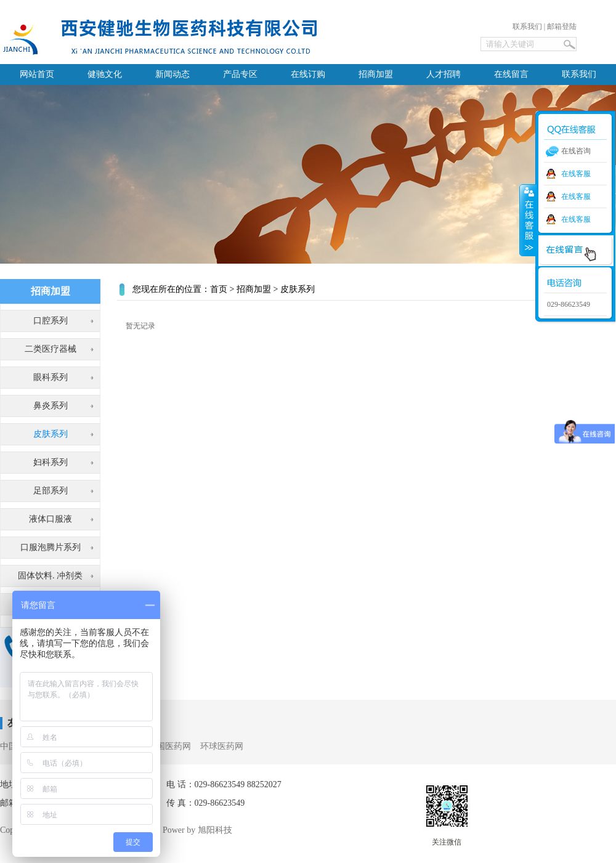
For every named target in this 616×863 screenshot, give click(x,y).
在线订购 (308, 74)
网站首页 (37, 74)
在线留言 (511, 74)
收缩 (528, 220)
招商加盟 (376, 74)
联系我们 (527, 26)
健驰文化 (105, 74)
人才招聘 (444, 74)
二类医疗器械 (51, 349)
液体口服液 (51, 519)
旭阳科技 (215, 830)
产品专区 (240, 74)
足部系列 (51, 491)
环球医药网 (222, 746)
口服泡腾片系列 (51, 547)
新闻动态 (172, 74)
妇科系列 (51, 462)
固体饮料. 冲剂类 (50, 576)
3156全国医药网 (161, 746)
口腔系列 (51, 321)
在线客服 (576, 174)
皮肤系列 (51, 434)
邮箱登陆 (562, 26)
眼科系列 (51, 377)
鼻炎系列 (51, 406)
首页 (219, 289)
